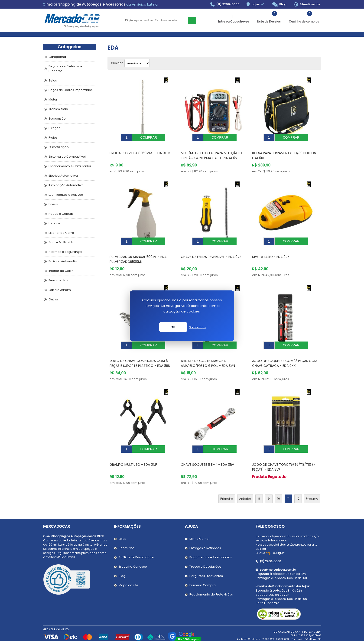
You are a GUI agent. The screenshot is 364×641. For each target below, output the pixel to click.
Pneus (53, 204)
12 (298, 485)
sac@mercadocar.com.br (276, 556)
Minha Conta (199, 525)
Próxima (312, 485)
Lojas (258, 5)
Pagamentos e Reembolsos (211, 543)
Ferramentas (58, 280)
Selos (53, 80)
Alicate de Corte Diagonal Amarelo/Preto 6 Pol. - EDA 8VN (208, 353)
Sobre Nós (127, 534)
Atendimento (307, 4)
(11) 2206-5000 (225, 4)
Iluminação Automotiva (66, 185)
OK (173, 327)
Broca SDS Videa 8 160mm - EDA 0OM (140, 150)
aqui (269, 539)
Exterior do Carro (61, 233)
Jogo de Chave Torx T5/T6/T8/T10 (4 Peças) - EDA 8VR (284, 453)
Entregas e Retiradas (205, 534)
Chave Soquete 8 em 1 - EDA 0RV (207, 451)
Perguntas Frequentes (206, 562)
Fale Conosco (270, 512)
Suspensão (57, 119)
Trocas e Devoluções (205, 553)
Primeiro (227, 485)
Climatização (59, 147)
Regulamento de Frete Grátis (211, 581)
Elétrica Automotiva (63, 176)
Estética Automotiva (63, 261)
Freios (53, 138)
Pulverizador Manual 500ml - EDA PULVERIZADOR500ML (138, 252)
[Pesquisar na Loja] (156, 20)
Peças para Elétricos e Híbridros (65, 69)
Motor (53, 99)
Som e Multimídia (62, 242)
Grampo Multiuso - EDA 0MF (133, 451)
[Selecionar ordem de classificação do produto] (137, 63)
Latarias (54, 223)
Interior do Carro (61, 271)
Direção (55, 128)
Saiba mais (197, 327)
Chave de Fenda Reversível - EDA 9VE (211, 250)
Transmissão (58, 109)
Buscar (192, 20)
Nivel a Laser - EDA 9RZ (271, 250)
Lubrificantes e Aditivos (66, 195)
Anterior (245, 485)
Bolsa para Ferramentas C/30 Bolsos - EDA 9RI (285, 152)
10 (279, 485)
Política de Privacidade (136, 543)
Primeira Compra (203, 571)
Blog (279, 4)
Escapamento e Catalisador (70, 166)
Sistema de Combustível (67, 157)
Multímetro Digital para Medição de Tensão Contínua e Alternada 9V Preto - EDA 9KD (212, 154)
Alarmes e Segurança (65, 252)
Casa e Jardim (60, 290)
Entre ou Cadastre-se (233, 21)
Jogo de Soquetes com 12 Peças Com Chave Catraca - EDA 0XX (285, 353)
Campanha (57, 57)
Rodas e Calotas (61, 214)
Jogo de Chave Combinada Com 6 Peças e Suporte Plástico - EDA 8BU (140, 353)
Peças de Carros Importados (71, 90)
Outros (54, 299)
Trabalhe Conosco (133, 553)
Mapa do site (128, 571)
